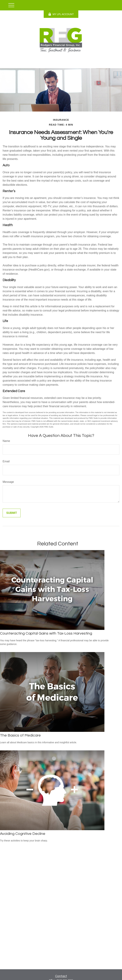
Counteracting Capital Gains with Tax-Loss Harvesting (46, 633)
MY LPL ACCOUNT (61, 14)
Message (8, 482)
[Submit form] (12, 513)
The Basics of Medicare (20, 735)
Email (6, 461)
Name (6, 441)
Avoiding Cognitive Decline (23, 834)
